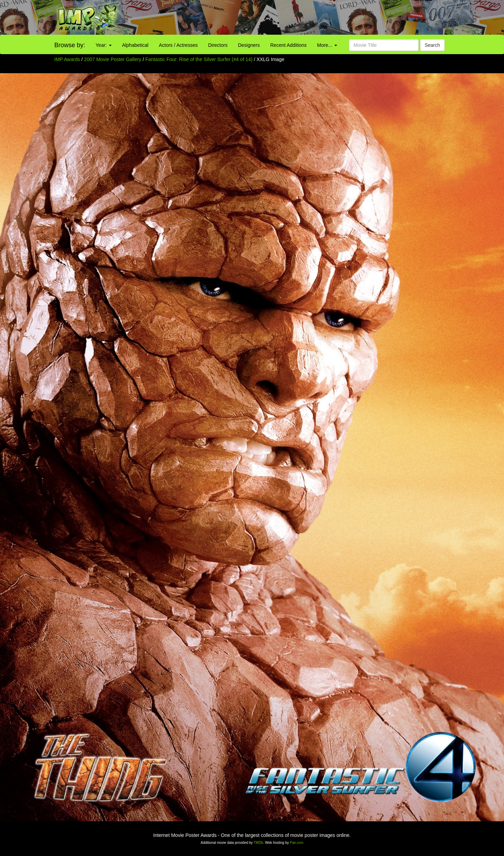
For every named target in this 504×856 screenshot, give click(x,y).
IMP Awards (67, 59)
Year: (104, 45)
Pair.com (297, 843)
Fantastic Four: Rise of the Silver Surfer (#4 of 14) (199, 59)
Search (432, 45)
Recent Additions (288, 45)
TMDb (258, 843)
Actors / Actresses (178, 45)
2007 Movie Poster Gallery (113, 59)
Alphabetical (135, 45)
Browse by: (70, 45)
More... (327, 45)
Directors (218, 45)
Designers (249, 45)
